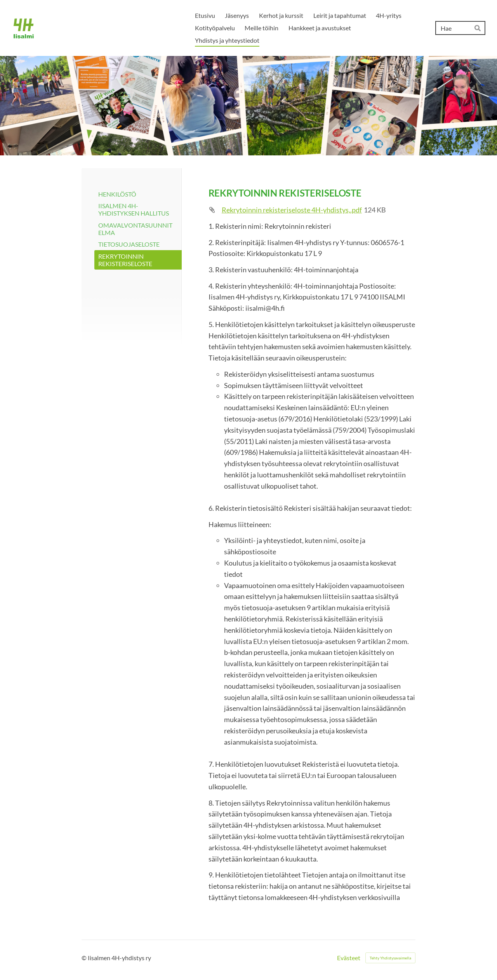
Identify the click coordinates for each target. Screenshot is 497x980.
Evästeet (349, 958)
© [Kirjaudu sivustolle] (85, 958)
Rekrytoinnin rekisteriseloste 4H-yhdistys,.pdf (292, 210)
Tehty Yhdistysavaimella (390, 958)
